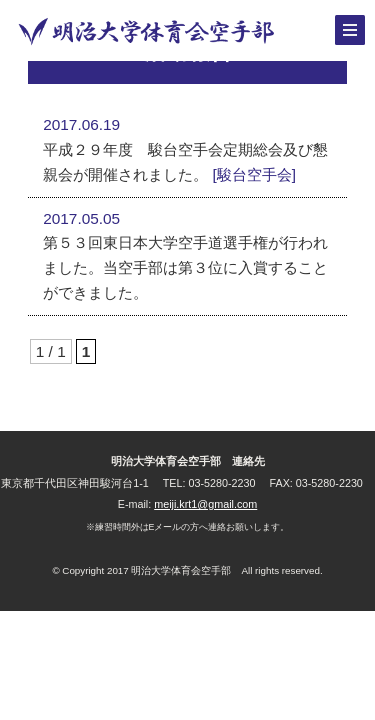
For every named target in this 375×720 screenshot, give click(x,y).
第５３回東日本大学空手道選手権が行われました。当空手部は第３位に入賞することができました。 (185, 267)
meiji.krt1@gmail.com (205, 504)
